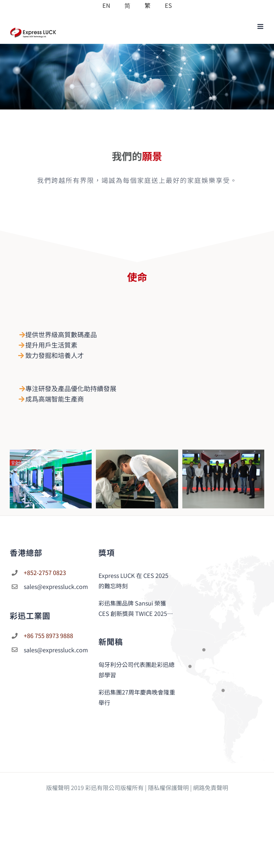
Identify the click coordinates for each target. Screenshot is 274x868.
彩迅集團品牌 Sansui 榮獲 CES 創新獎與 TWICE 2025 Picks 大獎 (133, 609)
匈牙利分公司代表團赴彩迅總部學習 (137, 670)
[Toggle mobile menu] (261, 26)
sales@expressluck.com (55, 586)
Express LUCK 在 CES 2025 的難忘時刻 (133, 581)
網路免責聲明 (211, 787)
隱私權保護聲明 (168, 787)
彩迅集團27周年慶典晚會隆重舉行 (137, 697)
